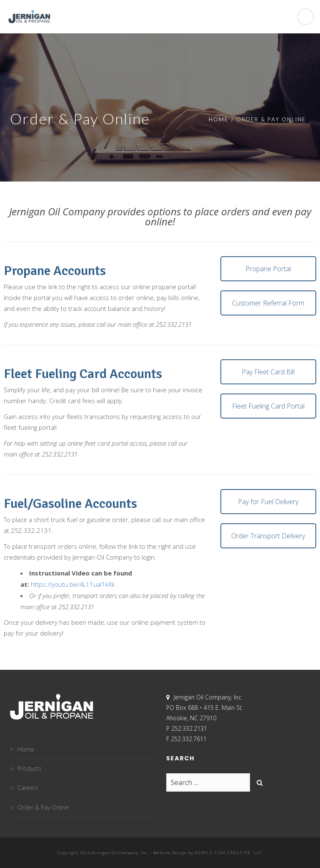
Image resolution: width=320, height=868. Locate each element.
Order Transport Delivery (268, 536)
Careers (28, 788)
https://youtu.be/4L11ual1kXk (73, 584)
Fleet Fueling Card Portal (268, 406)
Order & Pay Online (43, 807)
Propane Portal (268, 269)
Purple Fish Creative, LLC (229, 853)
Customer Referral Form (268, 303)
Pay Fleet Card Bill (268, 372)
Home (219, 119)
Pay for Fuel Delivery (268, 502)
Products (30, 768)
